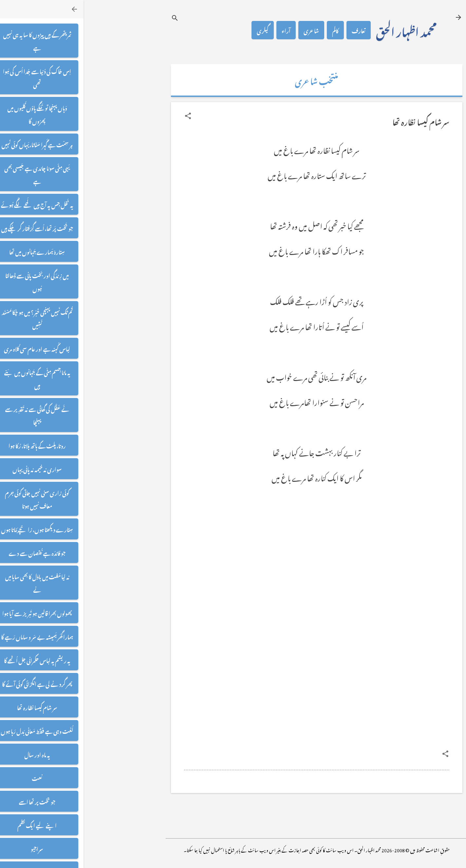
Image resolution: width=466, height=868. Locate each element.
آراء (203, 30)
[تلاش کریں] (91, 18)
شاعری (228, 30)
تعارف (275, 30)
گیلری (179, 30)
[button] (104, 116)
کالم (252, 30)
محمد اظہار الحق (323, 30)
